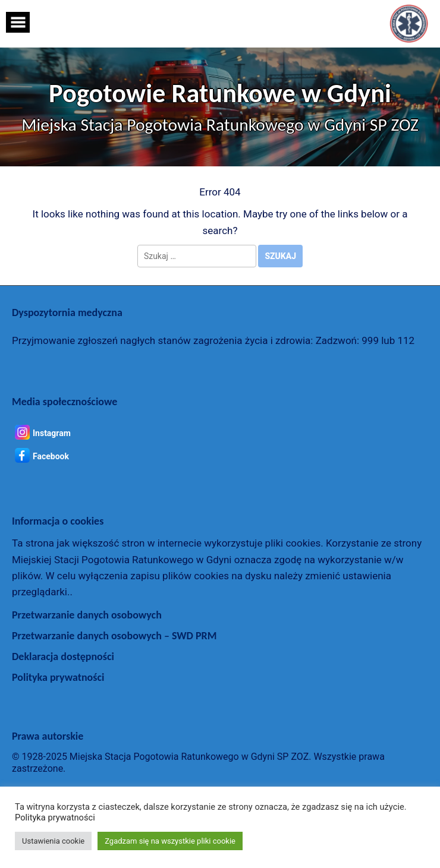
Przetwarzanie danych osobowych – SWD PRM (114, 636)
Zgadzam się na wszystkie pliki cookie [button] (170, 841)
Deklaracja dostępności (63, 656)
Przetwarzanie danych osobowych (87, 615)
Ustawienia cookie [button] (53, 841)
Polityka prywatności (58, 677)
